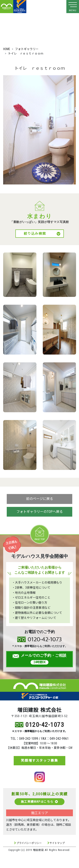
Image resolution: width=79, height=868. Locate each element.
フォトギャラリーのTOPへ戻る (40, 512)
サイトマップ (57, 843)
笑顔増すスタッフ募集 (39, 761)
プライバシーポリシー (29, 843)
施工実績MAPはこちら (39, 802)
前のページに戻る (40, 499)
